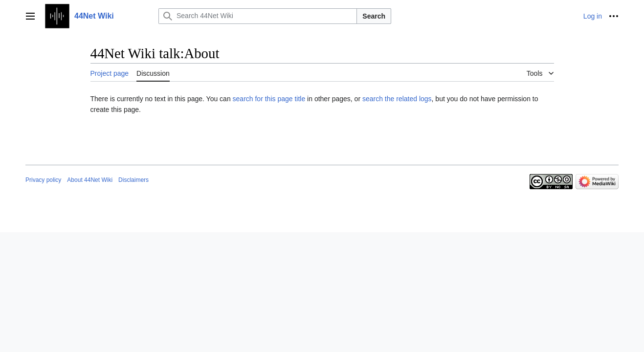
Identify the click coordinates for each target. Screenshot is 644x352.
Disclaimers (133, 180)
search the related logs (397, 99)
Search (374, 16)
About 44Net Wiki (90, 180)
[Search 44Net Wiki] (258, 16)
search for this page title (269, 99)
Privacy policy (43, 180)
